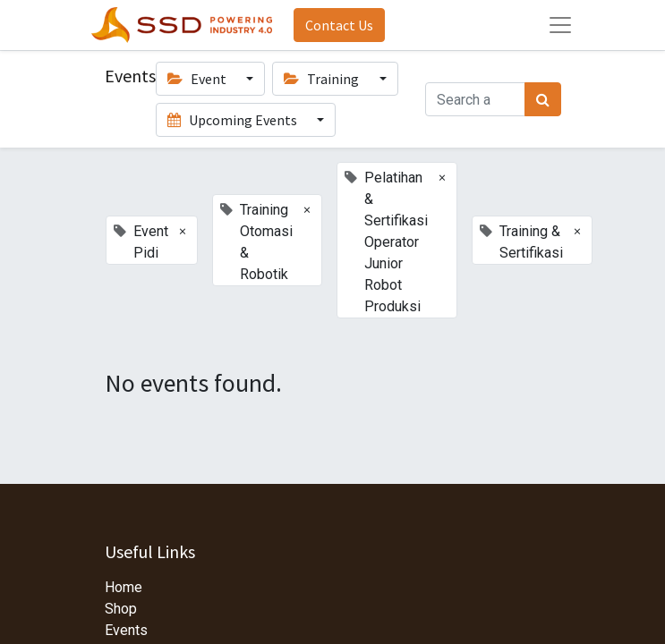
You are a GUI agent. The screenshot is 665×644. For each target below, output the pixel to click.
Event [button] (198, 79)
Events (126, 630)
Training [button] (323, 79)
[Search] (543, 99)
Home (124, 587)
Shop (121, 609)
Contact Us (339, 25)
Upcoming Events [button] (234, 120)
